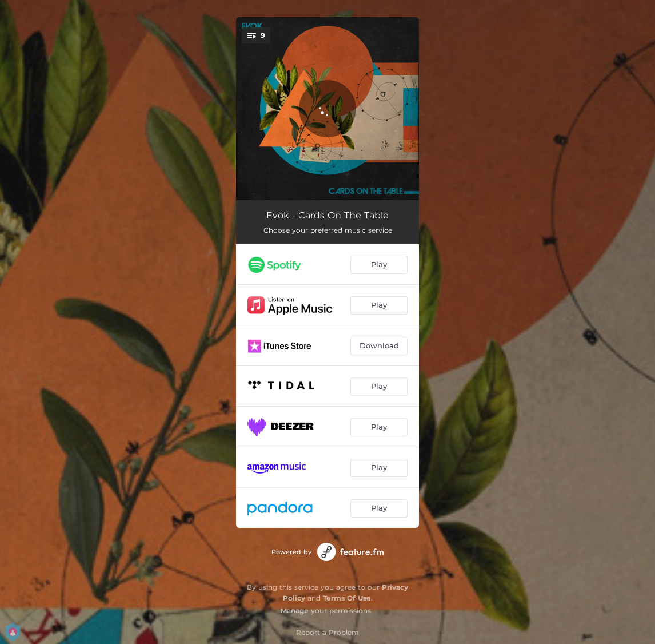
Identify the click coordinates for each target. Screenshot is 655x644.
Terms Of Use (347, 598)
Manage (295, 611)
